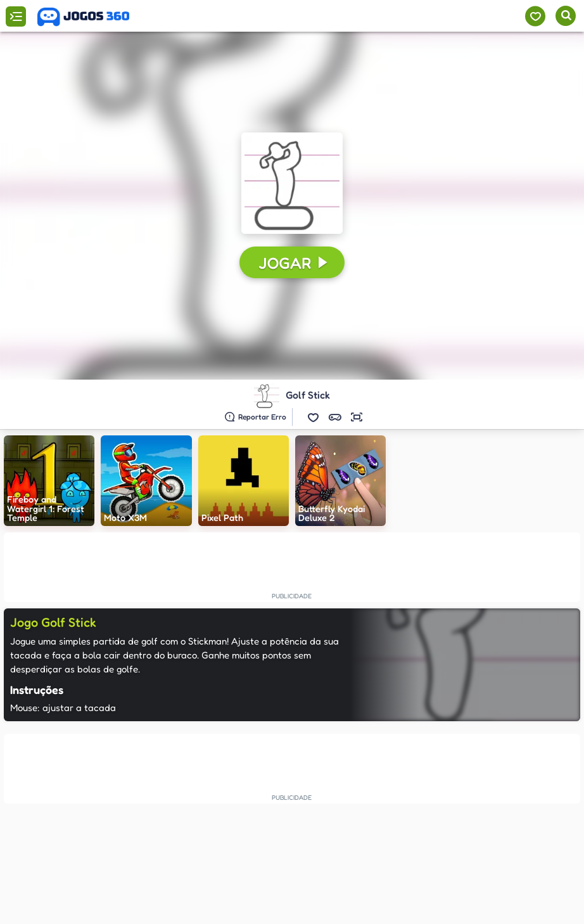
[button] (314, 417)
